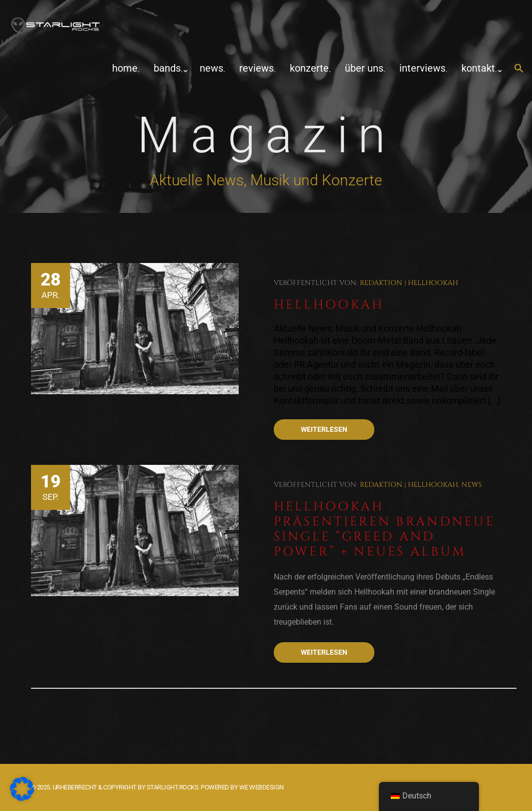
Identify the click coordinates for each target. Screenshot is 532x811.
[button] (519, 69)
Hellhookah (433, 283)
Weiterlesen (324, 429)
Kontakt (478, 68)
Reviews (256, 68)
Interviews (422, 68)
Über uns (364, 68)
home (125, 68)
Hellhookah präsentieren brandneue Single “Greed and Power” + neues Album (385, 529)
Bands (167, 68)
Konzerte (309, 68)
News (211, 68)
